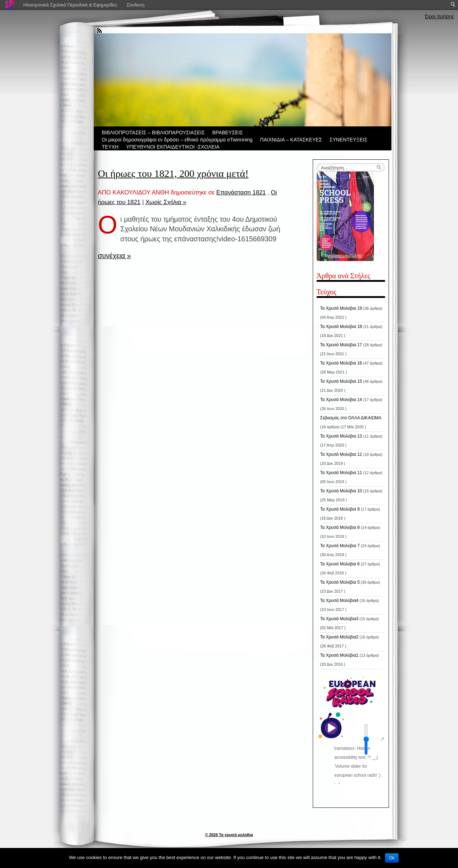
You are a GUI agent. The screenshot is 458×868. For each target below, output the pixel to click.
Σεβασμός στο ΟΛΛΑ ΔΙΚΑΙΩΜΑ (351, 418)
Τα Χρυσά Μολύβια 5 (340, 582)
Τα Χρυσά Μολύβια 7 (340, 546)
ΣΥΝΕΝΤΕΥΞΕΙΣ (349, 140)
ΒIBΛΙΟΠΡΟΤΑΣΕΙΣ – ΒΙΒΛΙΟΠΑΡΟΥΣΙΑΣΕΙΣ (154, 132)
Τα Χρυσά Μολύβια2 (339, 637)
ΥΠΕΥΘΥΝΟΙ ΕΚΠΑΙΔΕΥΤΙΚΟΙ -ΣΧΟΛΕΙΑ (173, 147)
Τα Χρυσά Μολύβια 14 (341, 400)
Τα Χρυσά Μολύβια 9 (340, 509)
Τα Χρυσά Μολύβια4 (339, 601)
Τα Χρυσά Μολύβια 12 (341, 454)
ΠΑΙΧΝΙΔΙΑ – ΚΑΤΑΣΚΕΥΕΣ (291, 140)
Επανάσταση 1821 (241, 192)
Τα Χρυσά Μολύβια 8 (340, 527)
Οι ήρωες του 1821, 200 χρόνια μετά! (173, 173)
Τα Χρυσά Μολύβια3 (339, 619)
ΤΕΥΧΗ (110, 147)
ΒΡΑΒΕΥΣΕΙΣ (228, 132)
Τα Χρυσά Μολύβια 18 (341, 327)
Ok (392, 858)
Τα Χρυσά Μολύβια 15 (341, 381)
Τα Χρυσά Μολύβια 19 (341, 308)
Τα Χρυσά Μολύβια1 (339, 655)
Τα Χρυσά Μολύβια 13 (341, 436)
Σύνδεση (136, 5)
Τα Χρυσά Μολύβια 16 (341, 363)
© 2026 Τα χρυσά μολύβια (229, 835)
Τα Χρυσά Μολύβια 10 (341, 491)
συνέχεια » (114, 256)
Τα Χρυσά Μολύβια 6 (340, 564)
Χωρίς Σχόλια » (166, 202)
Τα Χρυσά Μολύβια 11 (341, 473)
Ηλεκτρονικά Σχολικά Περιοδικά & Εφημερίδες (70, 5)
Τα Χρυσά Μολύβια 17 (341, 345)
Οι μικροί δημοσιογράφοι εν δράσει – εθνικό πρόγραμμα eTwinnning (177, 140)
